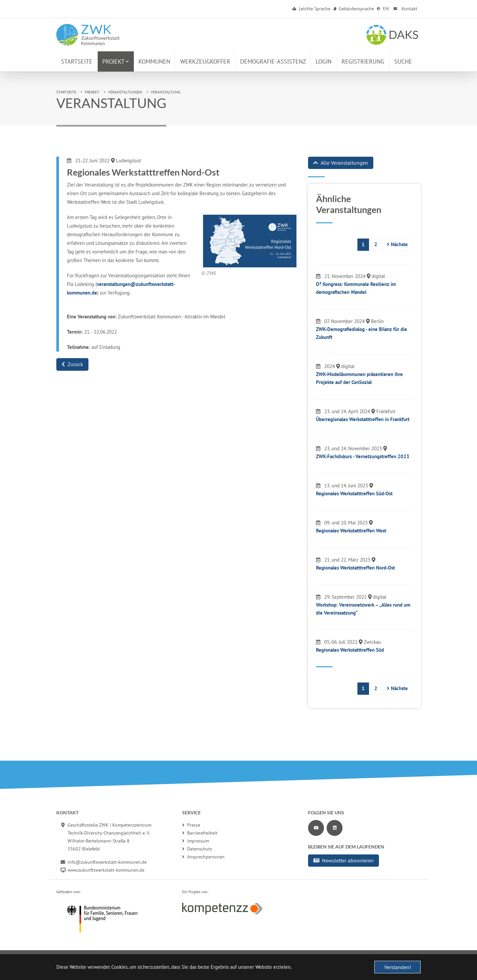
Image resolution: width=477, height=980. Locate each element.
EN (383, 9)
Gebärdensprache (354, 9)
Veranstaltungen (125, 92)
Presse (191, 825)
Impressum (196, 841)
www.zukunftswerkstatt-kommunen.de (106, 870)
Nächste (397, 244)
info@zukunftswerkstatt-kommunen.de (107, 862)
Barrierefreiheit (200, 833)
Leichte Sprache (312, 9)
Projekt (92, 92)
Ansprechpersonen (203, 857)
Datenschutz (197, 849)
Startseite (66, 92)
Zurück (72, 364)
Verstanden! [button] (398, 967)
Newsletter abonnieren (344, 860)
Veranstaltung (165, 92)
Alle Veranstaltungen (341, 163)
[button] (116, 61)
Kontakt (405, 9)
